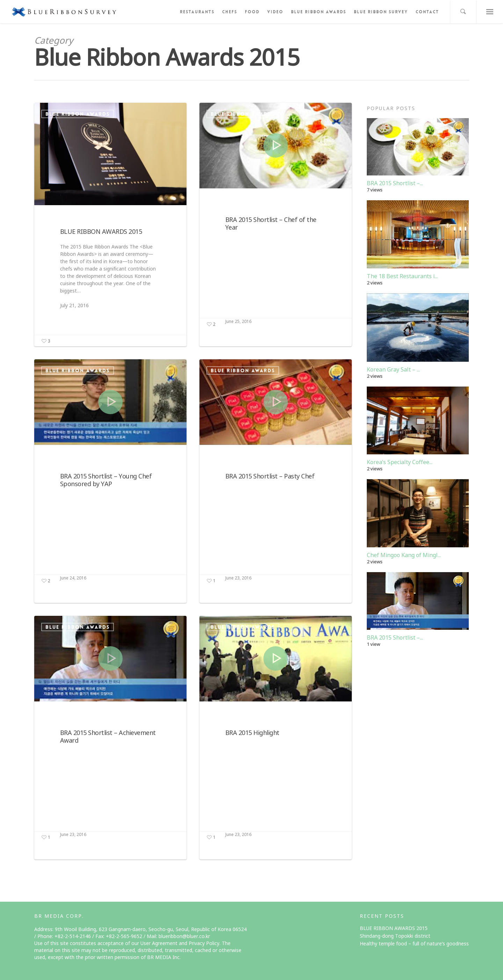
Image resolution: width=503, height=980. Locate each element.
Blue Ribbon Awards (78, 114)
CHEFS (230, 12)
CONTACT (427, 12)
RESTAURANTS (197, 12)
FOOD (252, 12)
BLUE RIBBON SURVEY (381, 12)
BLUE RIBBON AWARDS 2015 (394, 928)
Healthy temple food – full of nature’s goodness (414, 944)
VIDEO (275, 12)
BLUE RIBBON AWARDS (319, 12)
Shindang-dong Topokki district (395, 936)
